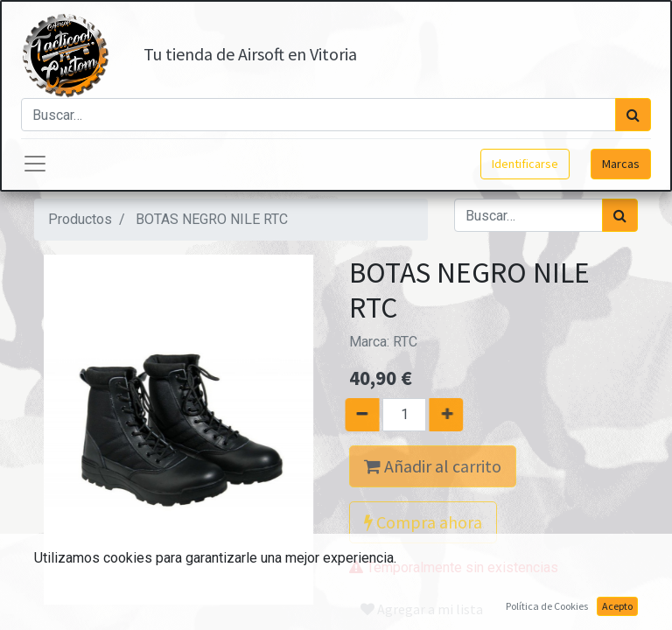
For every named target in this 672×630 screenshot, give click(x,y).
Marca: (383, 342)
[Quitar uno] (355, 415)
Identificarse (525, 164)
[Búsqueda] (633, 115)
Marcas (621, 164)
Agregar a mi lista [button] (422, 609)
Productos (80, 219)
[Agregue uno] (454, 415)
